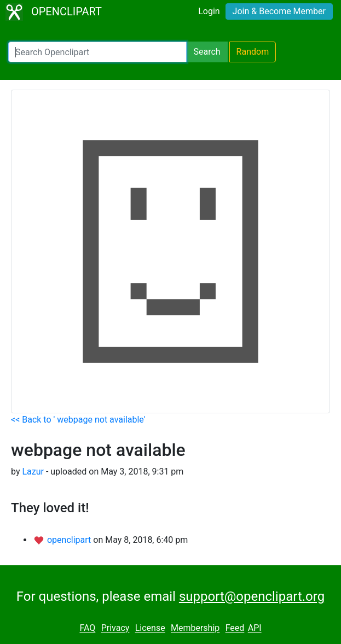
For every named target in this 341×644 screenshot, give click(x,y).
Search (207, 52)
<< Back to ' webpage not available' (78, 420)
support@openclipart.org (252, 596)
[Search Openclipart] (97, 52)
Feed (235, 628)
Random (253, 52)
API (255, 628)
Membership (195, 628)
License (150, 628)
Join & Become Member (279, 11)
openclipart (70, 540)
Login (209, 11)
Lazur (33, 472)
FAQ (87, 628)
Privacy (115, 628)
